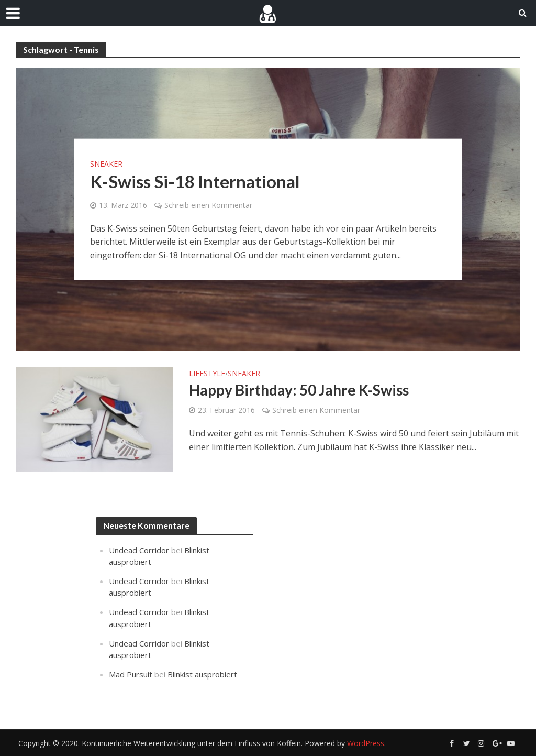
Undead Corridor (139, 550)
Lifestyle (207, 374)
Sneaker (106, 163)
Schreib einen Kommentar (208, 205)
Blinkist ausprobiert (202, 674)
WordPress (366, 743)
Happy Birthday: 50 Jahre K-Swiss (299, 390)
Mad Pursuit (131, 674)
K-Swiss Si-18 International (195, 181)
